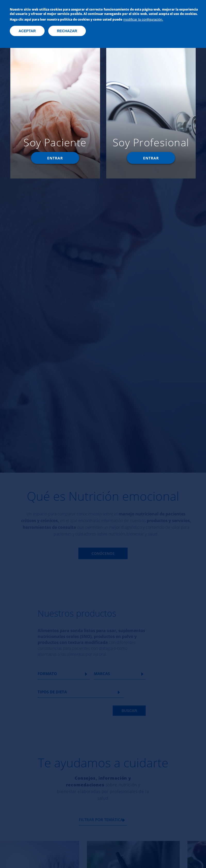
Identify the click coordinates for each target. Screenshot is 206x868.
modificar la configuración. (143, 19)
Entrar (55, 158)
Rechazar (67, 31)
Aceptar (27, 31)
